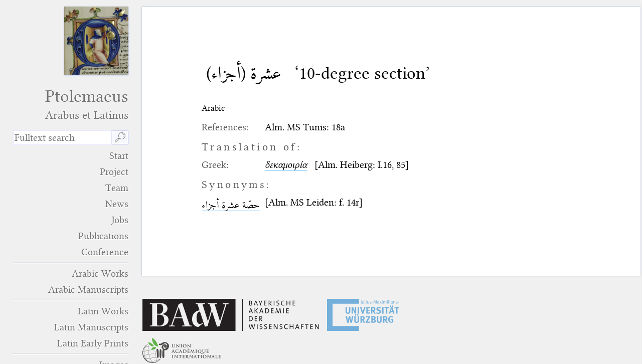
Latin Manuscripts (91, 327)
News (117, 204)
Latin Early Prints (93, 343)
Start (119, 156)
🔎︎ (120, 138)
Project (114, 172)
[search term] (62, 138)
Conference (105, 252)
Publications (103, 236)
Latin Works (103, 311)
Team (117, 188)
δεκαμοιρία (286, 165)
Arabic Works (100, 274)
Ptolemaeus (71, 104)
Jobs (120, 220)
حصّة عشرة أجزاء (231, 205)
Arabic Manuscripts (88, 290)
